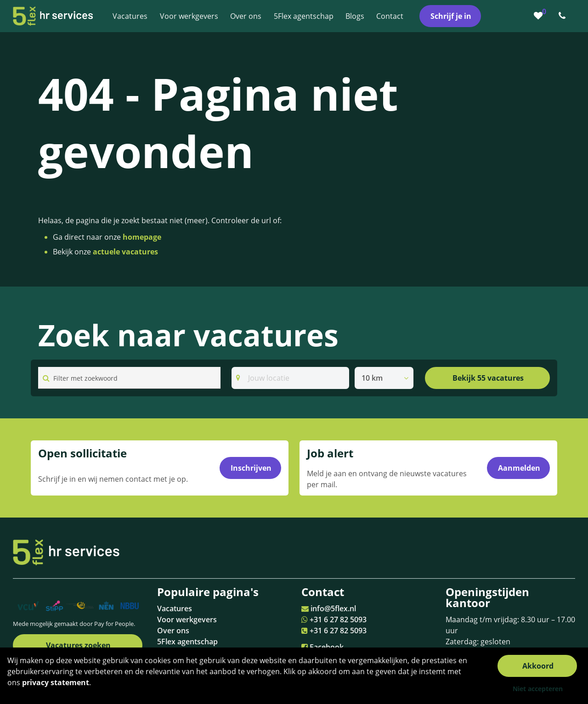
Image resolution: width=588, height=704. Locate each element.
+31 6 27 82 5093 (338, 620)
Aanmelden (519, 468)
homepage (142, 237)
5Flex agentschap (187, 642)
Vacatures (175, 608)
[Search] (290, 378)
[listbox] (384, 378)
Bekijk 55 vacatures (488, 378)
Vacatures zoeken (78, 645)
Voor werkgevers (187, 620)
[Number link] (564, 16)
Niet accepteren (538, 689)
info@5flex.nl (333, 608)
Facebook (327, 647)
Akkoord (538, 666)
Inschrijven (251, 468)
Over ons (173, 631)
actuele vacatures (125, 252)
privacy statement (56, 682)
